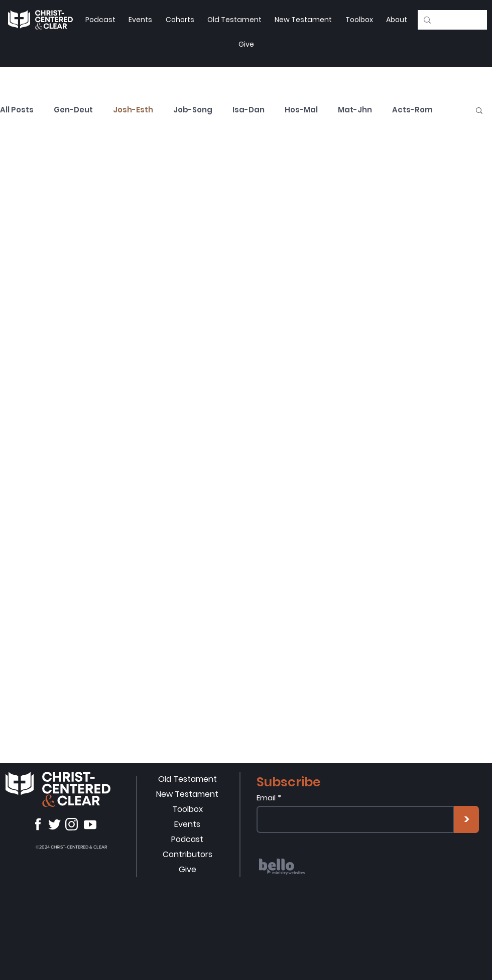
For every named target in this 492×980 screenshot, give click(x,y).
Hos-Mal (301, 110)
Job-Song (193, 110)
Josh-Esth (133, 110)
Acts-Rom (412, 110)
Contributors (188, 854)
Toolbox (188, 809)
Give (188, 869)
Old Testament (188, 779)
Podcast (187, 839)
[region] (318, 882)
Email (266, 798)
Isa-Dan (249, 110)
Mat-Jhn (355, 110)
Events (187, 824)
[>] (466, 819)
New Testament (187, 794)
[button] (359, 20)
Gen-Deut (73, 110)
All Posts (17, 110)
